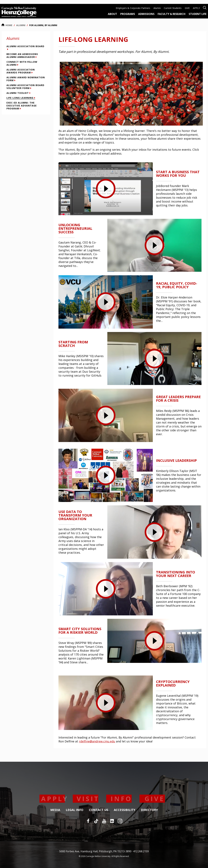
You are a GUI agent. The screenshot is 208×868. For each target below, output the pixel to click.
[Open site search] (205, 7)
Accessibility (125, 810)
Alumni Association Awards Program (21, 71)
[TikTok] (96, 821)
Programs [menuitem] (128, 14)
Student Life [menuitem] (198, 14)
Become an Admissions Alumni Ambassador (22, 55)
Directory (149, 810)
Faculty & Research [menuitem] (172, 14)
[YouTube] (104, 821)
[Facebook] (88, 821)
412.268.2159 (141, 851)
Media (55, 810)
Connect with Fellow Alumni (22, 63)
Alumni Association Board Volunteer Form (25, 87)
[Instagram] (120, 821)
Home (7, 25)
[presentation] (106, 189)
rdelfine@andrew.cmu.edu (97, 741)
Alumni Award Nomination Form (26, 79)
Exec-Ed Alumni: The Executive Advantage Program (22, 106)
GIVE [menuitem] (187, 8)
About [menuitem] (112, 14)
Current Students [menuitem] (173, 8)
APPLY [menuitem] (196, 8)
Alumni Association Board (25, 47)
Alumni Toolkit (19, 93)
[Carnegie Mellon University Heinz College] (19, 12)
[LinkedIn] (112, 821)
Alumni (21, 25)
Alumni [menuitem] (157, 8)
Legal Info (75, 810)
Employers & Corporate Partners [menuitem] (133, 8)
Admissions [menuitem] (146, 14)
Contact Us (99, 810)
